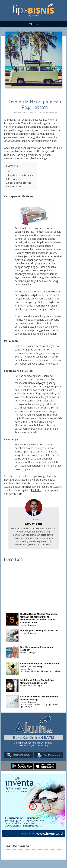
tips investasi (53, 704)
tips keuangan (26, 707)
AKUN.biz (36, 490)
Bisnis (30, 669)
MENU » (33, 24)
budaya (38, 383)
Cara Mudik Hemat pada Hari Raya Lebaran (35, 104)
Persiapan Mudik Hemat (21, 175)
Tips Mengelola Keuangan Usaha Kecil (39, 631)
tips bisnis (57, 671)
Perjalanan (14, 179)
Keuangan (53, 112)
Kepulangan (15, 186)
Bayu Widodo (33, 524)
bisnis (28, 671)
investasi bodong (40, 704)
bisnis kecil (36, 671)
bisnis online (46, 671)
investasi (29, 704)
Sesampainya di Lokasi (20, 183)
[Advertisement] (34, 586)
